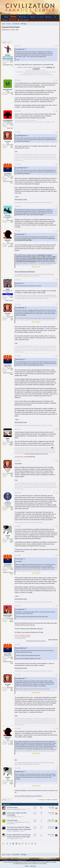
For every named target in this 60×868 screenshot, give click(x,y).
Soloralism (50, 62)
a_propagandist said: (21, 130)
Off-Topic (23, 804)
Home (6, 17)
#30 (57, 351)
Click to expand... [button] (36, 262)
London (11, 616)
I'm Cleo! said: (20, 554)
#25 (57, 159)
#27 (57, 226)
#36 (57, 601)
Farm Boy (52, 804)
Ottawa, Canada (9, 295)
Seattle (11, 537)
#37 (57, 640)
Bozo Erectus (6, 30)
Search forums (13, 20)
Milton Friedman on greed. (21, 194)
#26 (57, 201)
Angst (8, 812)
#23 (57, 106)
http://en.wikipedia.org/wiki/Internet (25, 267)
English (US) (22, 861)
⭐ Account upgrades (23, 20)
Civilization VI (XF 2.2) (8, 861)
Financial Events (12, 815)
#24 (57, 127)
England (11, 440)
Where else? (10, 123)
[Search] (55, 17)
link (16, 755)
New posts (5, 20)
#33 (57, 488)
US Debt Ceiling (12, 802)
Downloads (35, 17)
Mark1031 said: (20, 354)
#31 (57, 424)
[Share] (54, 41)
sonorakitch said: (20, 44)
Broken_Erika (10, 804)
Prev (5, 37)
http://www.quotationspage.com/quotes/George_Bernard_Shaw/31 (36, 449)
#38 (57, 670)
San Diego (10, 241)
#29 (57, 299)
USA (12, 143)
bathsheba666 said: (21, 643)
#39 (57, 723)
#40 (57, 763)
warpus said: (19, 278)
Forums (13, 17)
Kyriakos (52, 831)
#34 (57, 521)
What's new (23, 17)
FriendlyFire (10, 826)
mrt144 (8, 834)
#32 (57, 456)
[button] (28, 17)
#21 (57, 41)
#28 (57, 275)
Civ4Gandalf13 (10, 817)
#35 (57, 550)
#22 (57, 75)
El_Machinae (51, 823)
